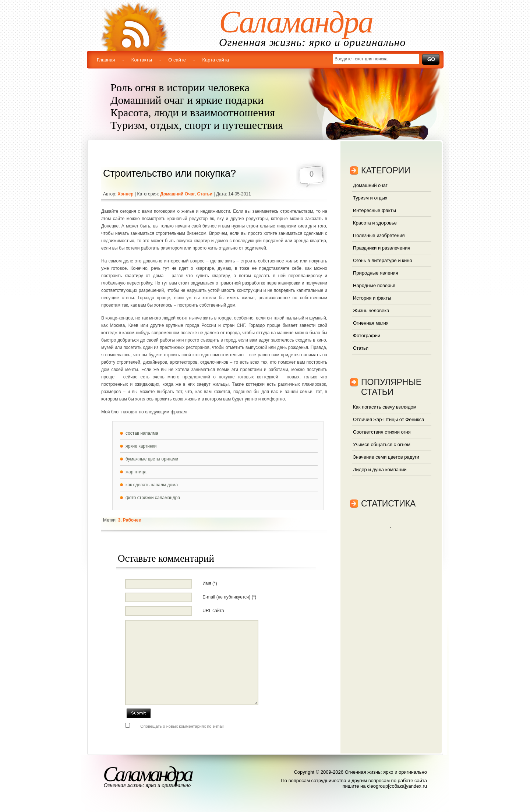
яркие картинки (141, 446)
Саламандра (296, 22)
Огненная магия (371, 323)
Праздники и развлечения (382, 248)
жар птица (136, 472)
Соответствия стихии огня (382, 432)
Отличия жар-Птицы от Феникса (388, 419)
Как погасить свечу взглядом (385, 407)
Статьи (205, 194)
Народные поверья (374, 285)
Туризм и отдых (370, 198)
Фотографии (367, 336)
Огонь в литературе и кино (383, 260)
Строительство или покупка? (169, 173)
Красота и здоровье (375, 223)
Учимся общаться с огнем (382, 444)
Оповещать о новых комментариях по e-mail (182, 726)
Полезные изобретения (379, 235)
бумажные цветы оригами (152, 459)
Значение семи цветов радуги (386, 457)
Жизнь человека (371, 310)
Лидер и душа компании (380, 469)
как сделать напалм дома (152, 485)
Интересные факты (374, 210)
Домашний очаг (177, 194)
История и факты (372, 298)
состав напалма (142, 433)
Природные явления (376, 273)
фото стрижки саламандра (153, 498)
